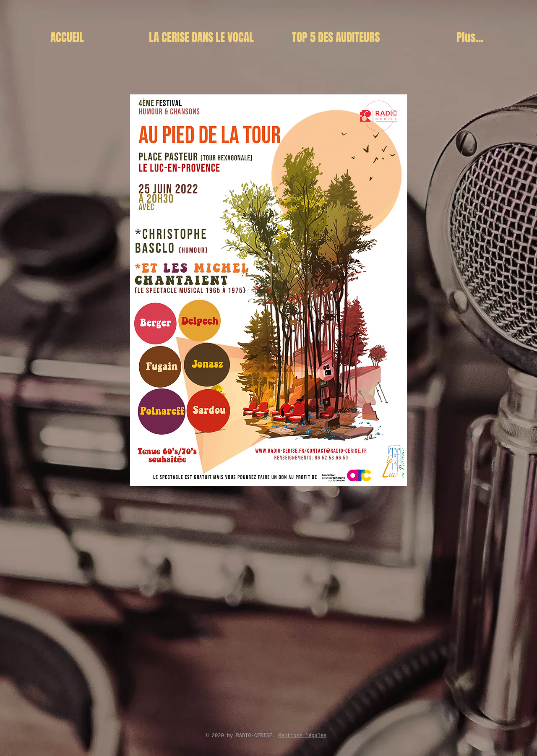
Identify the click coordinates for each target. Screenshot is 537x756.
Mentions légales (302, 736)
